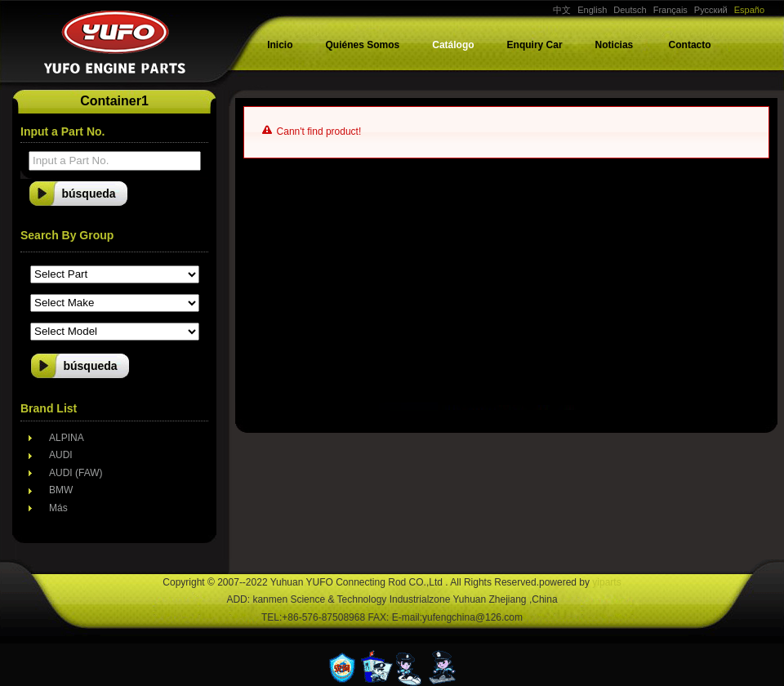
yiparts (606, 582)
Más (58, 508)
